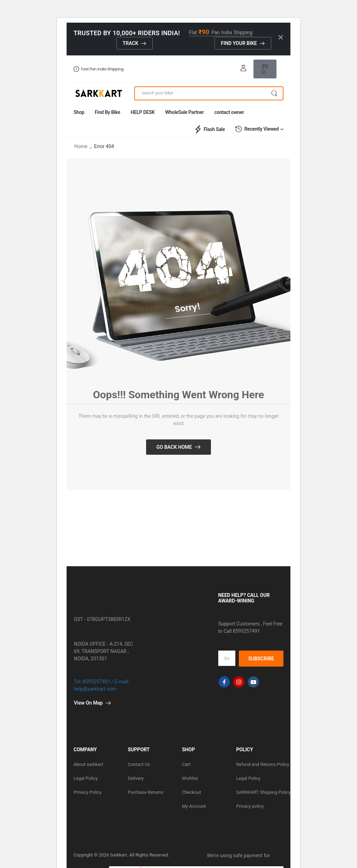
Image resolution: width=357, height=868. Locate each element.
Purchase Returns (146, 792)
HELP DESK (143, 112)
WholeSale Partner (185, 112)
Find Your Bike (239, 43)
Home (81, 146)
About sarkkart (88, 764)
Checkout (192, 792)
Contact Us (139, 764)
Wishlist (190, 778)
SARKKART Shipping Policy (260, 792)
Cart (186, 764)
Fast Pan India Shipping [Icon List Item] (98, 69)
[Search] (209, 93)
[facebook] (224, 682)
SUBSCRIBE (261, 659)
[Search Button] (274, 93)
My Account (194, 806)
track (131, 43)
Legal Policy (86, 778)
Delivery (136, 778)
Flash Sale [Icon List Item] (209, 129)
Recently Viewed (257, 129)
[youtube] (253, 682)
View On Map (88, 703)
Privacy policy (250, 806)
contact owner (229, 112)
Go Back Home (174, 447)
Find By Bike (108, 112)
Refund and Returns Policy (260, 764)
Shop (79, 112)
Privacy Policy (88, 792)
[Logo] (99, 93)
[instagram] (239, 682)
